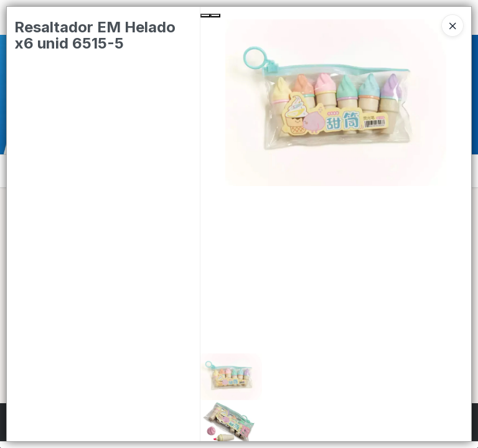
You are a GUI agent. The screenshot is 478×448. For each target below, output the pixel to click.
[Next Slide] (215, 16)
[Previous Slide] (205, 16)
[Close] (452, 26)
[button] (336, 377)
